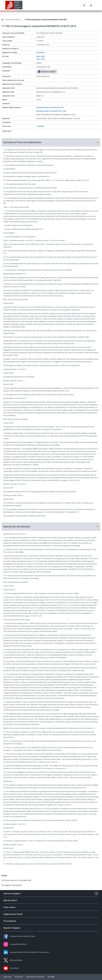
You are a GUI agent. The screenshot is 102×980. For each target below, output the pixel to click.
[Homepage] (2, 20)
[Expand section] (96, 893)
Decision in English (47, 72)
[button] (51, 142)
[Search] (84, 5)
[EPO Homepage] (14, 5)
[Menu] (91, 5)
